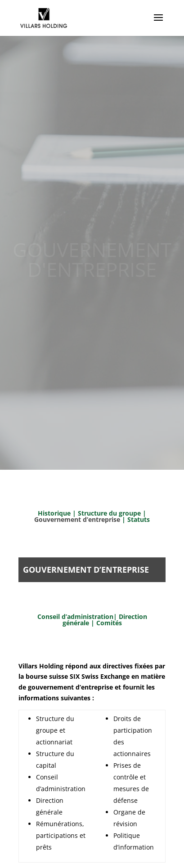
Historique (54, 513)
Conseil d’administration (75, 617)
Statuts (139, 519)
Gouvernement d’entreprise (78, 519)
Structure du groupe (109, 513)
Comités (109, 623)
